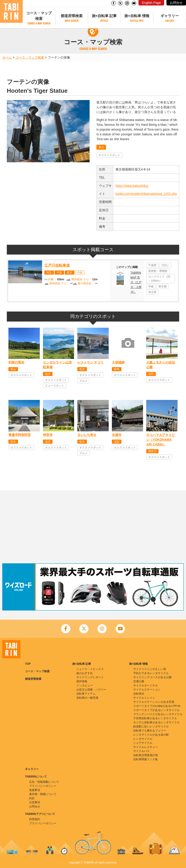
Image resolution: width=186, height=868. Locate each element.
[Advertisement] (93, 527)
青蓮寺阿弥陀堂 (20, 435)
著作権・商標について (43, 794)
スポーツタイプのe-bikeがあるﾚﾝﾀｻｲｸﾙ (157, 706)
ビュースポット (55, 386)
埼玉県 (152, 292)
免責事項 (35, 790)
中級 (80, 273)
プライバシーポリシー (43, 786)
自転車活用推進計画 (146, 755)
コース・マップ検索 (39, 16)
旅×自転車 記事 (104, 16)
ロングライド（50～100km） (159, 279)
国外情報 (82, 681)
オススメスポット (109, 155)
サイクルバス (141, 751)
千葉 (59, 273)
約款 (32, 798)
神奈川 (152, 451)
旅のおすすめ (85, 673)
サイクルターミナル (146, 685)
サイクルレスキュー (146, 747)
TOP (28, 664)
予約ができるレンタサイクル (151, 673)
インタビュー (85, 685)
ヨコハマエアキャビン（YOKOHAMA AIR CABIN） (161, 440)
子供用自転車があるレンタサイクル (155, 718)
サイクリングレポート (90, 677)
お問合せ (176, 3)
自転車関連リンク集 (146, 759)
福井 (48, 374)
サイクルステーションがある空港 (154, 702)
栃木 (82, 369)
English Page (151, 3)
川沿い (165, 265)
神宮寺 (48, 435)
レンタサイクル (143, 739)
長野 (151, 374)
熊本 (13, 442)
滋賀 (117, 442)
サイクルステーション (147, 690)
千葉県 (152, 265)
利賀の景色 (16, 362)
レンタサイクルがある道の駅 (151, 735)
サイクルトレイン (144, 698)
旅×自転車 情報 (137, 16)
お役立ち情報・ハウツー (91, 690)
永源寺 (117, 435)
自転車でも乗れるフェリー (150, 731)
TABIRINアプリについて (40, 814)
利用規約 (35, 819)
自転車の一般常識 (87, 698)
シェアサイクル (143, 743)
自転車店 (139, 694)
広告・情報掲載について (44, 782)
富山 (13, 369)
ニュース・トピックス (90, 669)
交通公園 (139, 681)
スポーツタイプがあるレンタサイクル (156, 710)
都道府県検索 (72, 16)
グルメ (83, 381)
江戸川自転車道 (57, 265)
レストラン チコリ (90, 362)
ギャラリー (170, 16)
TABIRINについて (36, 777)
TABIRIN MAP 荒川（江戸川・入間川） (136, 282)
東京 (101, 147)
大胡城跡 (118, 362)
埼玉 (49, 273)
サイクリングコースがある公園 (152, 677)
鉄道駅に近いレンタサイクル (151, 726)
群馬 (117, 369)
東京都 (163, 286)
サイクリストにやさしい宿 (150, 669)
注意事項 (35, 802)
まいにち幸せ (87, 435)
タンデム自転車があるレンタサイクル (156, 722)
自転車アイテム (86, 694)
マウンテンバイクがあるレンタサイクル (158, 714)
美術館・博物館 (158, 271)
